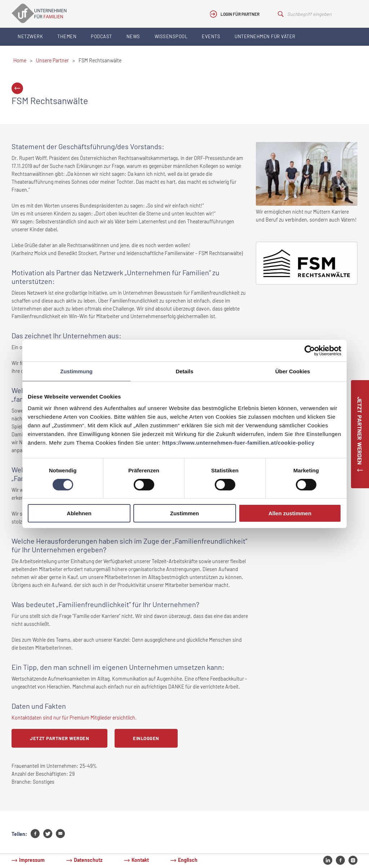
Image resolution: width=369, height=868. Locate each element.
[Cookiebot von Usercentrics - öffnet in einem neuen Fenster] (310, 351)
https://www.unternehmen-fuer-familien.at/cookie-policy (238, 443)
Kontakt (140, 860)
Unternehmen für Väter (265, 36)
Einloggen (146, 738)
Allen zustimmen (290, 513)
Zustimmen (184, 513)
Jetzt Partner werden (59, 738)
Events (211, 36)
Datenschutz (88, 860)
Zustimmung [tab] (76, 371)
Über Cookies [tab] (293, 371)
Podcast (101, 36)
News (133, 36)
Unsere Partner (52, 60)
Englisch (188, 860)
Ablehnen (79, 513)
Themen (67, 36)
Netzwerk (30, 36)
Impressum (32, 860)
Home (20, 60)
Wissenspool (171, 36)
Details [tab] (184, 371)
